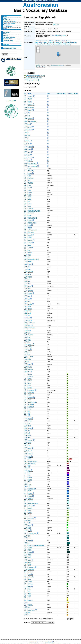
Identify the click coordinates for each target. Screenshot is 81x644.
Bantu (56, 1)
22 (25, 381)
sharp (29, 579)
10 (25, 589)
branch (30, 110)
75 (25, 402)
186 (26, 352)
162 (26, 124)
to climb (30, 440)
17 (25, 180)
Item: (48, 94)
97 (25, 411)
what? (29, 448)
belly (29, 596)
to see (30, 550)
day (29, 333)
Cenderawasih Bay (57, 44)
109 (26, 499)
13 (25, 574)
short (29, 541)
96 (25, 250)
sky (29, 281)
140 (26, 299)
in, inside (30, 335)
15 (25, 176)
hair (29, 188)
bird (29, 411)
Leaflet (38, 65)
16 (25, 178)
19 (25, 183)
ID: (25, 94)
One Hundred (32, 163)
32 (25, 192)
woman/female (32, 461)
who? (29, 357)
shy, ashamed (32, 121)
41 (25, 199)
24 (25, 510)
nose (29, 190)
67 (25, 552)
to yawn (30, 99)
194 (26, 364)
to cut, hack (31, 610)
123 (26, 277)
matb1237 (56, 24)
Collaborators (7, 20)
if (28, 138)
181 (26, 344)
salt (29, 279)
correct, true (31, 328)
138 (26, 428)
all (28, 361)
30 (25, 491)
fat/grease (31, 107)
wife (29, 598)
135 (26, 291)
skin (29, 482)
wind (29, 557)
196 (26, 369)
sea (29, 536)
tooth (29, 383)
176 (26, 443)
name (29, 515)
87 (25, 240)
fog (29, 116)
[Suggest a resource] (32, 80)
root (29, 607)
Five (29, 141)
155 (26, 470)
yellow (30, 309)
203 (26, 146)
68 (25, 102)
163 (26, 612)
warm (29, 429)
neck (29, 185)
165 (26, 325)
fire (29, 431)
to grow (30, 105)
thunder (30, 582)
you (29, 352)
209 (26, 163)
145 (26, 304)
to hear (30, 204)
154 (26, 540)
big (29, 315)
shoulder (30, 183)
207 (26, 158)
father (29, 459)
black (29, 306)
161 (26, 121)
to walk (30, 477)
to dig (29, 409)
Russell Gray (48, 642)
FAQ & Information (9, 23)
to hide (30, 130)
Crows (51, 1)
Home (5, 17)
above (30, 528)
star (29, 283)
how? (29, 364)
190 (26, 359)
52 (25, 208)
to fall (29, 248)
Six (29, 144)
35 (25, 600)
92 (25, 503)
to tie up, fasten (32, 218)
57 (25, 572)
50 (25, 501)
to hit (29, 226)
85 (25, 407)
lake (29, 113)
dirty (29, 589)
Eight (29, 149)
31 (25, 383)
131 (26, 286)
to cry (29, 385)
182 (26, 602)
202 (26, 144)
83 (25, 235)
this (29, 445)
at (28, 132)
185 (26, 349)
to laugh (30, 584)
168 (26, 333)
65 (25, 523)
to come (30, 376)
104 (26, 107)
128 (26, 281)
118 (26, 269)
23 (25, 565)
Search (5, 35)
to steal (30, 228)
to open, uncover (33, 503)
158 (26, 320)
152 (26, 313)
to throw (30, 506)
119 (26, 272)
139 (26, 296)
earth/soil (30, 272)
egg (29, 414)
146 (26, 486)
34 (25, 385)
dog (29, 250)
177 (26, 445)
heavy (29, 538)
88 (25, 567)
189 (26, 357)
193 (26, 138)
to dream (30, 501)
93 (25, 533)
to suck (30, 480)
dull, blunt (31, 232)
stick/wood (31, 404)
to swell (30, 240)
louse (29, 419)
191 (26, 361)
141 (26, 301)
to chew (30, 96)
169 (26, 438)
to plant (30, 237)
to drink (30, 388)
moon (29, 484)
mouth (30, 491)
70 (25, 397)
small (29, 313)
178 (26, 337)
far (28, 342)
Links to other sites (9, 22)
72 (25, 225)
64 (25, 215)
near (29, 340)
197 (26, 372)
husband (30, 572)
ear (29, 201)
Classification (7, 39)
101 (26, 416)
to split (30, 496)
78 (25, 610)
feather (30, 252)
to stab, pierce (32, 223)
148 (26, 562)
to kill (29, 400)
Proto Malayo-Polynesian (58, 35)
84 (25, 237)
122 (26, 525)
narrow (30, 320)
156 (26, 318)
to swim (30, 508)
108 (26, 418)
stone (29, 426)
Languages (7, 32)
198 (26, 451)
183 (26, 615)
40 (25, 388)
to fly (29, 416)
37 (25, 197)
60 (25, 459)
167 (26, 330)
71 (25, 223)
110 (26, 261)
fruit (29, 423)
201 (26, 141)
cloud (29, 286)
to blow (30, 294)
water (29, 525)
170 (26, 127)
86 (25, 104)
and (29, 135)
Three (29, 454)
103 (26, 570)
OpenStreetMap (40, 67)
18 (25, 379)
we (29, 350)
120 (26, 426)
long (29, 471)
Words (5, 34)
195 (26, 367)
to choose (31, 407)
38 (25, 96)
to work (30, 235)
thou (29, 615)
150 (26, 309)
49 (25, 390)
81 (25, 579)
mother (30, 513)
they (29, 354)
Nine (29, 152)
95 (25, 248)
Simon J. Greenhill (33, 642)
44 (25, 204)
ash (29, 486)
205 (26, 152)
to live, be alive (32, 230)
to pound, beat (32, 533)
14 (25, 596)
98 (25, 414)
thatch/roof (31, 213)
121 (26, 274)
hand (29, 169)
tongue (30, 192)
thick (29, 587)
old (29, 124)
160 (26, 323)
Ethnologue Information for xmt (35, 76)
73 (25, 228)
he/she (30, 347)
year (29, 438)
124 (26, 536)
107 (26, 259)
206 (26, 155)
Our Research (8, 27)
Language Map (8, 41)
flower (29, 421)
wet (29, 301)
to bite (30, 199)
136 (26, 557)
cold (29, 296)
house (30, 395)
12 (25, 482)
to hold (30, 243)
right (29, 475)
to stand (30, 208)
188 (26, 448)
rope (29, 523)
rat (28, 543)
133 (26, 288)
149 (26, 433)
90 (25, 409)
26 (25, 188)
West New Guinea (46, 44)
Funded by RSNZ (11, 101)
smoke (30, 304)
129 (26, 484)
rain (29, 288)
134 (26, 582)
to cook (30, 494)
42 (25, 480)
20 (25, 545)
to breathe (31, 577)
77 (25, 518)
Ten (29, 155)
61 (25, 395)
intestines (31, 178)
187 (26, 354)
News (5, 28)
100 (26, 255)
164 (26, 435)
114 (26, 267)
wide (29, 520)
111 (26, 468)
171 (26, 130)
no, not (30, 367)
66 (25, 218)
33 (25, 584)
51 (25, 206)
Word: (30, 94)
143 (26, 431)
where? (30, 345)
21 (25, 547)
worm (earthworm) (33, 259)
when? (30, 127)
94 (25, 506)
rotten (29, 264)
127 (26, 463)
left (29, 591)
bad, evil (30, 325)
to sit (29, 206)
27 (25, 190)
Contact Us (7, 25)
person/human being (34, 211)
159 (26, 520)
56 (25, 593)
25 (25, 185)
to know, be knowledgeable (36, 545)
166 (26, 328)
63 (25, 515)
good (29, 435)
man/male (31, 393)
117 (26, 423)
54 (25, 393)
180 (26, 342)
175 (26, 528)
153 (26, 315)
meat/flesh (31, 570)
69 (25, 220)
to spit (29, 195)
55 (25, 461)
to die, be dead (32, 402)
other (29, 359)
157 (26, 586)
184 (26, 347)
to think (30, 547)
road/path (31, 171)
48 (25, 605)
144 (26, 118)
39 (25, 493)
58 (25, 598)
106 (26, 555)
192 (26, 135)
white (29, 562)
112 (26, 264)
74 (25, 400)
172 (26, 440)
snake (29, 555)
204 (26, 149)
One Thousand (32, 166)
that (29, 337)
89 (25, 243)
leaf (29, 267)
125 (26, 279)
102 (26, 543)
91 (25, 245)
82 (25, 232)
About (5, 18)
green (29, 311)
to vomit (30, 600)
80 (25, 496)
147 (26, 306)
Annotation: (61, 94)
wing (29, 255)
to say (29, 215)
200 (26, 456)
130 (26, 283)
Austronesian (43, 1)
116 (26, 421)
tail (29, 257)
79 (25, 404)
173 (26, 132)
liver (29, 180)
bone (29, 176)
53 (25, 211)
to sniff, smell (32, 489)
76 (25, 230)
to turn (30, 174)
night (29, 330)
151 (26, 311)
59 (25, 513)
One (29, 372)
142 (26, 538)
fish (29, 468)
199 (26, 454)
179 (26, 340)
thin (29, 318)
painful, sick (31, 323)
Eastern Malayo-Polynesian (51, 42)
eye (29, 473)
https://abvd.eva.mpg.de (30, 1)
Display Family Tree (9, 48)
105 (26, 257)
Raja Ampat (67, 44)
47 (25, 99)
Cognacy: (70, 94)
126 (26, 113)
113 (26, 110)
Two (29, 451)
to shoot (30, 398)
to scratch (31, 518)
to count (30, 369)
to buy (30, 245)
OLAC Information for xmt (34, 78)
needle (30, 102)
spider (30, 261)
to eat (29, 197)
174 (26, 335)
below (29, 443)
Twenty (30, 158)
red (29, 433)
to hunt (30, 220)
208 (26, 160)
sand (29, 274)
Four (29, 457)
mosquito (30, 499)
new (29, 612)
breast (30, 379)
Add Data (6, 44)
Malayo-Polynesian (50, 41)
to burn (30, 119)
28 (25, 577)
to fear (30, 381)
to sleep (30, 605)
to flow (30, 277)
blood (29, 565)
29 (25, 489)
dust (29, 466)
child (29, 593)
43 (25, 201)
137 (26, 293)
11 (25, 466)
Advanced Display (9, 37)
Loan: (76, 94)
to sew (30, 553)
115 (26, 607)
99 (25, 252)
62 (25, 213)
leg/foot (30, 374)
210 (26, 166)
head (29, 510)
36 (25, 195)
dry (29, 299)
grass (29, 269)
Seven (30, 147)
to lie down (31, 390)
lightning (30, 291)
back (29, 575)
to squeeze (31, 567)
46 (25, 550)
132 (26, 116)
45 (25, 473)
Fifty (29, 161)
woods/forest (32, 463)
